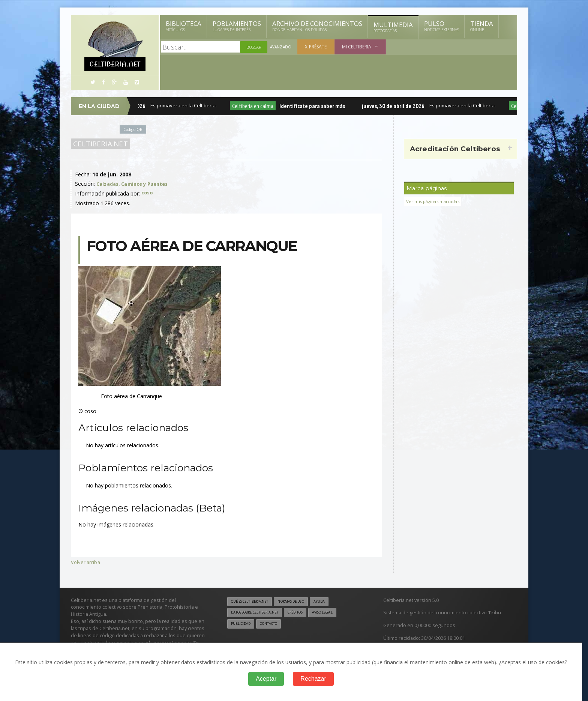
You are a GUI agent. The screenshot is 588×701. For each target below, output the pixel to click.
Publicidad (242, 624)
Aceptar (266, 679)
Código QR (134, 129)
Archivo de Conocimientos (317, 26)
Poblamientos (237, 26)
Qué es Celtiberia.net (253, 601)
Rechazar (313, 679)
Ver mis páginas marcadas (435, 201)
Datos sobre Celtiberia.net (259, 613)
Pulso (442, 26)
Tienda (482, 26)
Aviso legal (337, 613)
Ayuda (333, 601)
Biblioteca (184, 26)
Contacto (273, 624)
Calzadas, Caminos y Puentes (136, 184)
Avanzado (281, 47)
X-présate (317, 47)
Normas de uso (301, 601)
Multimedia (393, 27)
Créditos (306, 613)
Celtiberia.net (99, 144)
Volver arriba (86, 562)
